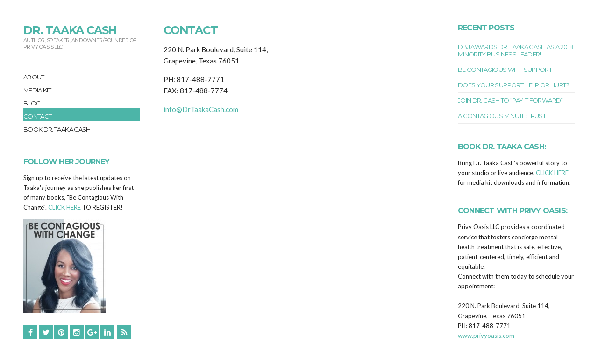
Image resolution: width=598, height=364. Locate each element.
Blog (32, 103)
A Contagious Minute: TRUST (502, 116)
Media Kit (37, 90)
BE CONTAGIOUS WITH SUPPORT (505, 70)
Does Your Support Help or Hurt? (513, 85)
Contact (37, 116)
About (34, 77)
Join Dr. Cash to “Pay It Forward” (510, 100)
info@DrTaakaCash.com (201, 109)
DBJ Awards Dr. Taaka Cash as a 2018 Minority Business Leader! (515, 50)
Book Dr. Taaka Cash (57, 129)
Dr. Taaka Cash (70, 30)
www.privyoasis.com (486, 336)
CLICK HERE (64, 207)
